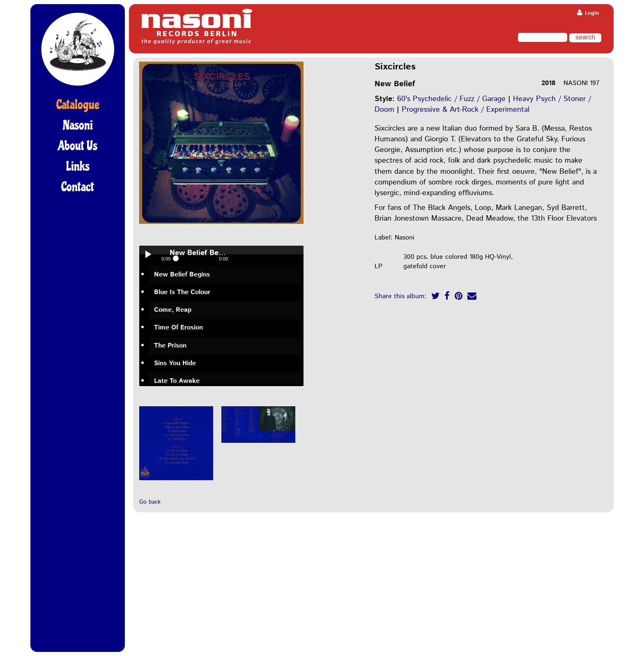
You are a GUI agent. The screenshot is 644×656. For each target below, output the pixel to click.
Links (78, 166)
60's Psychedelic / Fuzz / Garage (451, 99)
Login (588, 13)
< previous (260, 254)
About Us (78, 146)
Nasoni (78, 125)
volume (242, 254)
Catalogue (78, 105)
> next (277, 254)
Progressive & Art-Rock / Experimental (466, 110)
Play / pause (148, 254)
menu (295, 254)
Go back (150, 502)
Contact (78, 187)
